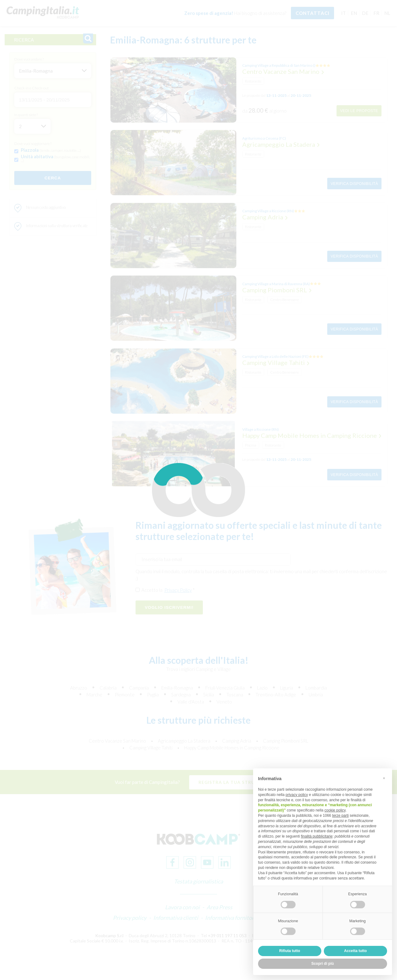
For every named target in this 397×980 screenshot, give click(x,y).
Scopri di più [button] (323, 964)
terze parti (340, 816)
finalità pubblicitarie (317, 836)
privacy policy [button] (297, 795)
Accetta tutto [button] (355, 951)
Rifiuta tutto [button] (290, 951)
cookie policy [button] (335, 810)
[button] (384, 778)
